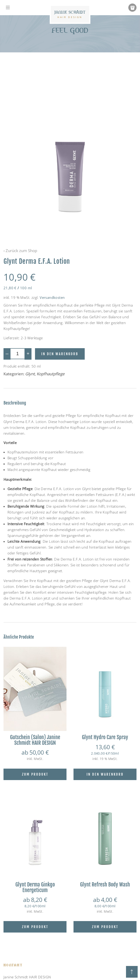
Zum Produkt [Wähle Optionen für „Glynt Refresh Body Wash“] (105, 927)
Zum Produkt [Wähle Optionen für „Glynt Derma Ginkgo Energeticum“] (35, 927)
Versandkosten (52, 297)
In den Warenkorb (60, 354)
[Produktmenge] (17, 354)
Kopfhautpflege (51, 374)
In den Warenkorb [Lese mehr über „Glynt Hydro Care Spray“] (105, 774)
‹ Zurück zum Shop (20, 251)
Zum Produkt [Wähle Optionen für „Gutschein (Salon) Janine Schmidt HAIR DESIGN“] (35, 774)
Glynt (30, 374)
